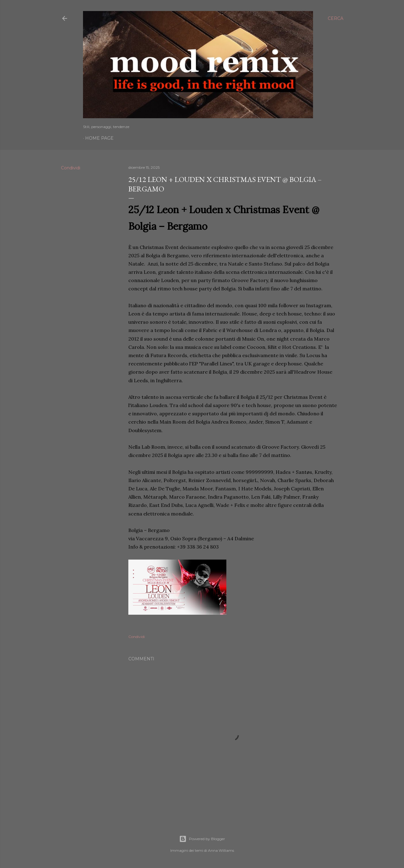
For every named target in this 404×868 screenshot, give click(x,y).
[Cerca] (336, 18)
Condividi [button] (71, 168)
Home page (99, 138)
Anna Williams (221, 850)
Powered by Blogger (202, 839)
